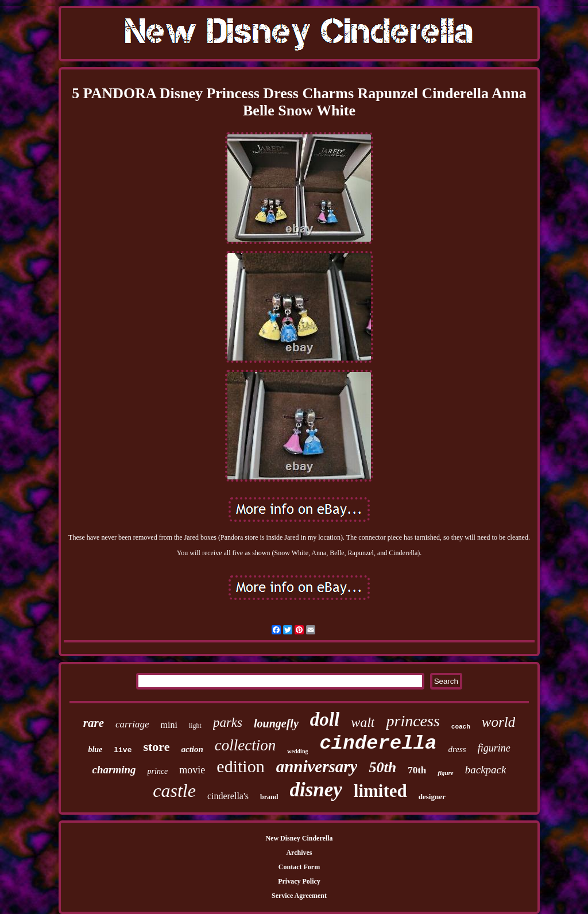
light (195, 726)
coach (461, 727)
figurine (494, 748)
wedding (297, 751)
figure (446, 773)
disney (316, 790)
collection (245, 745)
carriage (132, 724)
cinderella (378, 743)
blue (95, 750)
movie (192, 770)
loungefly (276, 723)
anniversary (317, 766)
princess (413, 721)
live (123, 750)
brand (269, 797)
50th (382, 767)
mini (169, 725)
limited (380, 791)
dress (457, 749)
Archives (299, 853)
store (156, 747)
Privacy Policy (299, 881)
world (498, 722)
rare (94, 723)
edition (240, 766)
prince (158, 771)
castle (174, 791)
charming (114, 770)
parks (228, 723)
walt (363, 722)
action (192, 749)
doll (325, 719)
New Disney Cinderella (299, 838)
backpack (486, 770)
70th (417, 770)
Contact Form (299, 867)
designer (432, 797)
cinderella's (228, 796)
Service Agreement (299, 896)
